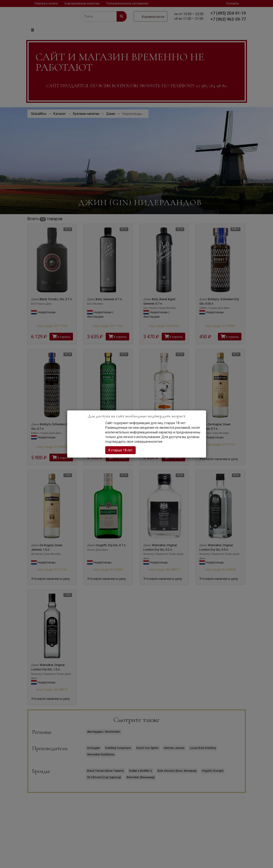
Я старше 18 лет (120, 450)
